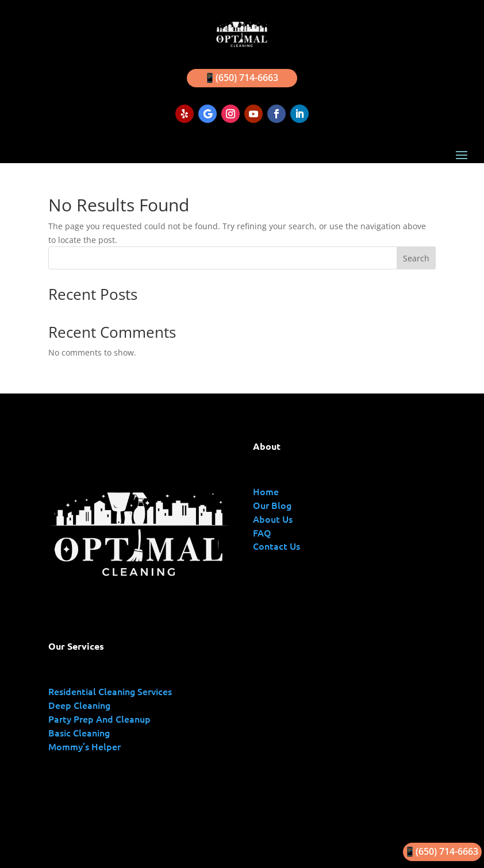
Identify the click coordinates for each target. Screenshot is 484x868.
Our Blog (272, 505)
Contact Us (276, 546)
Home (266, 491)
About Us (273, 519)
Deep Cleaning (79, 705)
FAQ (262, 533)
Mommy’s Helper (84, 746)
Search (416, 258)
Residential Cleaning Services (110, 691)
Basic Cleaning (79, 732)
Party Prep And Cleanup (99, 719)
